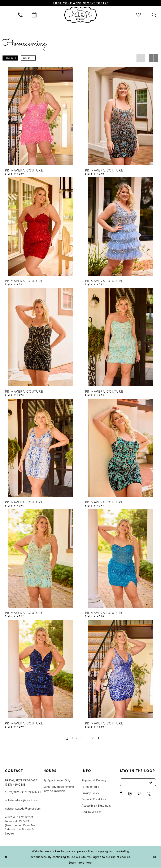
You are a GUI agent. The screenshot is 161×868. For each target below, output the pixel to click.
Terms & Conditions (94, 800)
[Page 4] (82, 738)
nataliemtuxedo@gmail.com (23, 809)
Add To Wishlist (91, 812)
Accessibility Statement (96, 806)
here (89, 863)
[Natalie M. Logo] (81, 15)
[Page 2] (71, 738)
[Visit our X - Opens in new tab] (149, 795)
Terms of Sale (90, 787)
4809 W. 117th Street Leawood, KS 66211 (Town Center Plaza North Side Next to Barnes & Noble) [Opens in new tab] (22, 826)
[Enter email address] (138, 783)
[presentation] (40, 116)
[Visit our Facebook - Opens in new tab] (121, 794)
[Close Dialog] (6, 857)
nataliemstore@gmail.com (22, 801)
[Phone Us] (21, 15)
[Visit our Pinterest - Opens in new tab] (139, 795)
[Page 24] (94, 738)
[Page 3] (77, 738)
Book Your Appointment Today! (81, 3)
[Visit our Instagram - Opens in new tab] (130, 795)
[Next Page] (100, 738)
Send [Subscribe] (152, 783)
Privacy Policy (90, 793)
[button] (139, 15)
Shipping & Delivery (94, 781)
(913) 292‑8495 (31, 793)
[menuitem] (21, 15)
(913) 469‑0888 (15, 785)
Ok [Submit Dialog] (154, 857)
